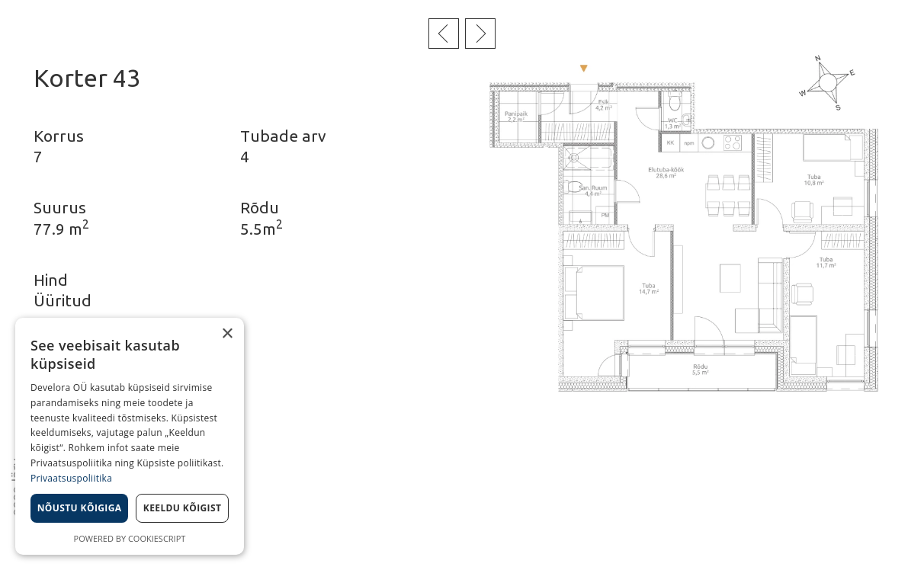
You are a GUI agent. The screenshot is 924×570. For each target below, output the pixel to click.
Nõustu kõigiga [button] (80, 508)
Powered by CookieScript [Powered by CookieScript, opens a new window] (130, 538)
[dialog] (130, 436)
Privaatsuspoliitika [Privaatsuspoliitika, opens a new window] (71, 478)
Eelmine (444, 34)
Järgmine (480, 34)
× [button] (227, 334)
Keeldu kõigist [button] (183, 508)
